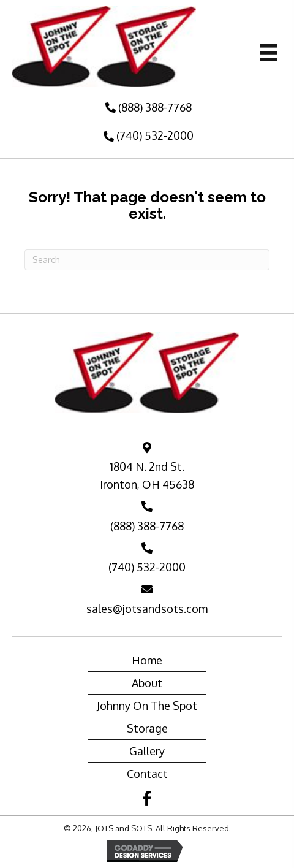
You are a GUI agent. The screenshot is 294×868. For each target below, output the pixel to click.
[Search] (147, 260)
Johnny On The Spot (147, 706)
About (147, 683)
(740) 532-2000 (147, 567)
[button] (147, 108)
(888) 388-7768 (147, 526)
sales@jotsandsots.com (147, 609)
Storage (147, 728)
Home (147, 660)
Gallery (147, 751)
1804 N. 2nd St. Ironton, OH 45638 (147, 475)
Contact (147, 774)
